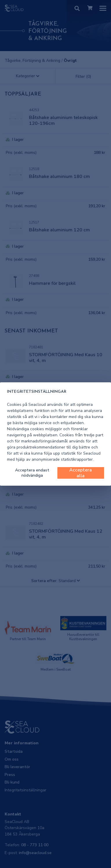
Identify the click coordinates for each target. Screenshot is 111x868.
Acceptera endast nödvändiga (32, 473)
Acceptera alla (81, 473)
